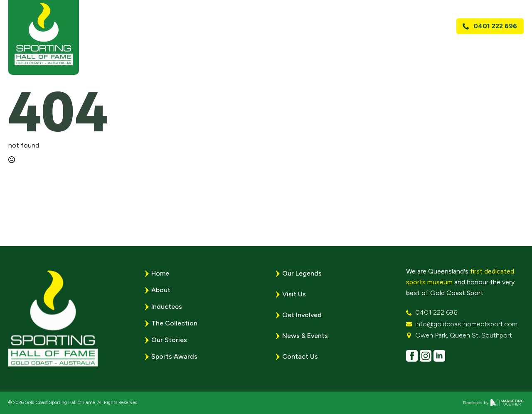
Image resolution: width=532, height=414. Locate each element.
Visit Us (463, 49)
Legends (282, 49)
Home (203, 49)
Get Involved (302, 315)
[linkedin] (439, 356)
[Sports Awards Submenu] (374, 49)
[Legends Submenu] (304, 49)
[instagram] (426, 356)
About (237, 49)
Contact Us (300, 356)
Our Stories (169, 340)
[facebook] (412, 356)
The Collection (174, 323)
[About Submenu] (255, 49)
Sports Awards (342, 49)
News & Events (413, 49)
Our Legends (302, 273)
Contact (503, 49)
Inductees (167, 307)
